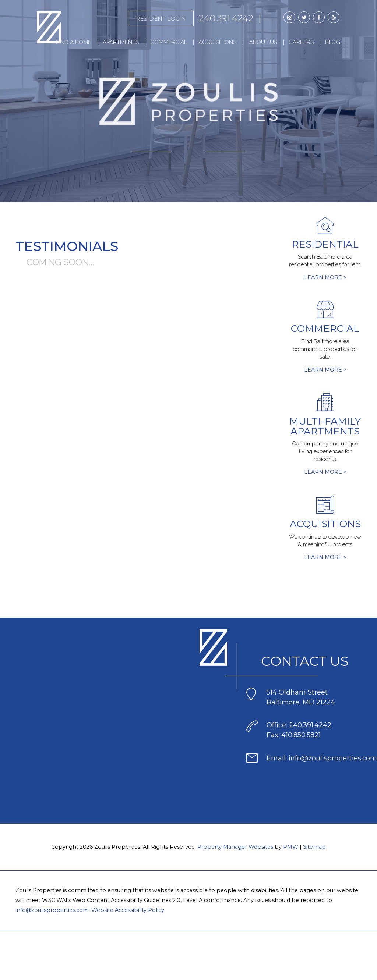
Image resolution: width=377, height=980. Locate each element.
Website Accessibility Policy (128, 910)
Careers (301, 42)
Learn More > (325, 277)
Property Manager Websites (235, 847)
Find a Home (74, 42)
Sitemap (314, 847)
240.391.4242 (226, 18)
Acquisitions (217, 42)
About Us (263, 42)
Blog (333, 42)
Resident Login (161, 19)
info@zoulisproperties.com (52, 910)
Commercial (169, 42)
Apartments (121, 42)
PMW (291, 847)
